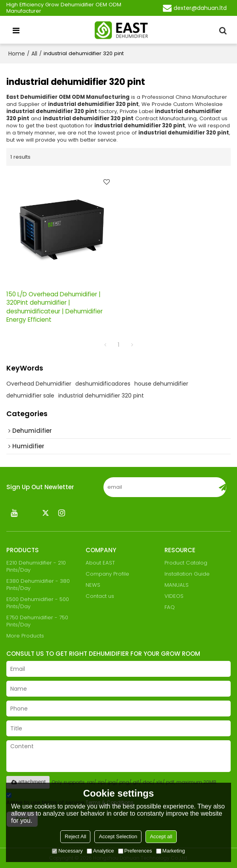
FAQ (170, 607)
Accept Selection (118, 836)
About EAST (100, 563)
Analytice (100, 851)
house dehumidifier (161, 384)
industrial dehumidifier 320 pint (101, 396)
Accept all (161, 836)
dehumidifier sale (30, 396)
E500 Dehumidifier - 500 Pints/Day (38, 603)
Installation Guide (187, 574)
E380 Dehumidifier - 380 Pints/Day (38, 585)
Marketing (171, 851)
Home (17, 54)
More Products (25, 636)
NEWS (93, 585)
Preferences (135, 851)
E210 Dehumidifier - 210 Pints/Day (36, 566)
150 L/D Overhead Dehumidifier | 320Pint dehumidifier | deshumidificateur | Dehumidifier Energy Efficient (54, 307)
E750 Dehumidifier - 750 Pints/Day (37, 621)
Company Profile (107, 574)
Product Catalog (186, 563)
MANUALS (177, 585)
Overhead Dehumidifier (39, 384)
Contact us (100, 596)
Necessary (67, 851)
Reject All (75, 836)
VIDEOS (174, 596)
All (34, 54)
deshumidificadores (103, 384)
